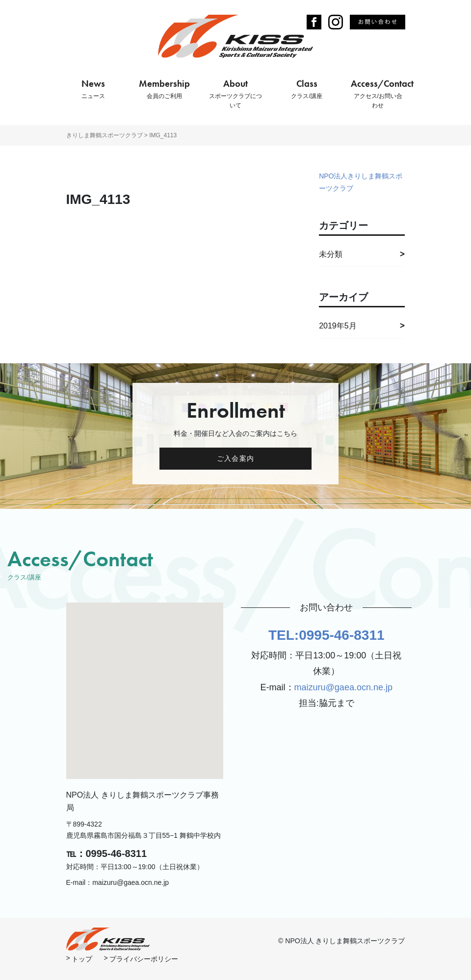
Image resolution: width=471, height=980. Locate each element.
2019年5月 (338, 326)
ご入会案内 (235, 458)
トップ (82, 959)
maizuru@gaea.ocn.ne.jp (343, 687)
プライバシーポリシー (144, 959)
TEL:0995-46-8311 (327, 635)
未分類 (331, 254)
